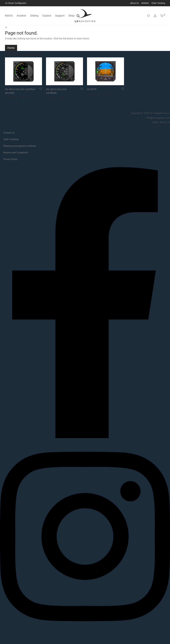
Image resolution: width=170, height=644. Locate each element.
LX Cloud (9, 3)
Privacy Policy (10, 159)
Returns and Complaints (16, 153)
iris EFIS (92, 89)
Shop (72, 16)
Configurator (21, 3)
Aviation (21, 16)
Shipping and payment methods (20, 146)
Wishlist (145, 3)
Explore (47, 16)
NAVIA (9, 16)
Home (11, 48)
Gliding (34, 16)
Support (60, 16)
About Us (135, 3)
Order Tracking (158, 3)
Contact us (9, 133)
